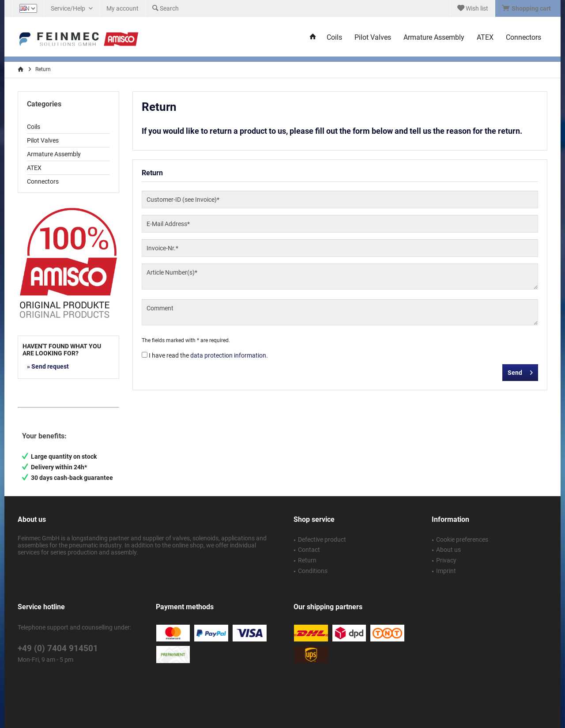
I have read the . (208, 355)
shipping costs (290, 702)
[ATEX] (485, 38)
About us (448, 550)
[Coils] (334, 38)
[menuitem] (528, 8)
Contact (309, 550)
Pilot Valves (43, 140)
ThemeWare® (361, 711)
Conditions (313, 571)
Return (307, 560)
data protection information (228, 355)
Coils (34, 127)
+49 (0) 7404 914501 (58, 648)
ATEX (34, 168)
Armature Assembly (54, 154)
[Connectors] (524, 38)
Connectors (43, 181)
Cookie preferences (462, 539)
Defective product (322, 539)
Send (520, 371)
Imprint (446, 571)
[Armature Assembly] (434, 38)
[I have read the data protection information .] (145, 355)
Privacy (446, 560)
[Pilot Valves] (373, 38)
